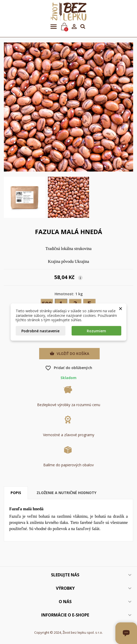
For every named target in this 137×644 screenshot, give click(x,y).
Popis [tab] (16, 493)
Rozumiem (96, 331)
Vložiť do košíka (69, 354)
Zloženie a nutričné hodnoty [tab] (66, 493)
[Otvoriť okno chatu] (136, 643)
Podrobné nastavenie (40, 331)
